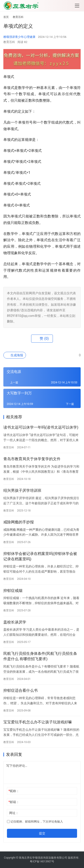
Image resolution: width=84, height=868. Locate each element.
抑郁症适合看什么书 (20, 690)
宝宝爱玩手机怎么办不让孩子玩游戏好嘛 (38, 722)
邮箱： (14, 802)
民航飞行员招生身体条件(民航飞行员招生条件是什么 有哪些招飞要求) (40, 656)
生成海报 (15, 355)
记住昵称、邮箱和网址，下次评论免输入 (35, 822)
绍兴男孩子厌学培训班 (22, 490)
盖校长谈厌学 (15, 622)
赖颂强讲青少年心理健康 (19, 37)
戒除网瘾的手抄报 (19, 522)
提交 (42, 833)
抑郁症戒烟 (13, 591)
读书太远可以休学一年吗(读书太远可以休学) (41, 427)
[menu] (77, 6)
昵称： (14, 791)
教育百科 (9, 42)
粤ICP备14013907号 (42, 862)
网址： (14, 813)
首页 (6, 17)
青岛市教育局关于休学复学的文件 (32, 459)
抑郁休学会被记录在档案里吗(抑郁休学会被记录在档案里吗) (40, 556)
